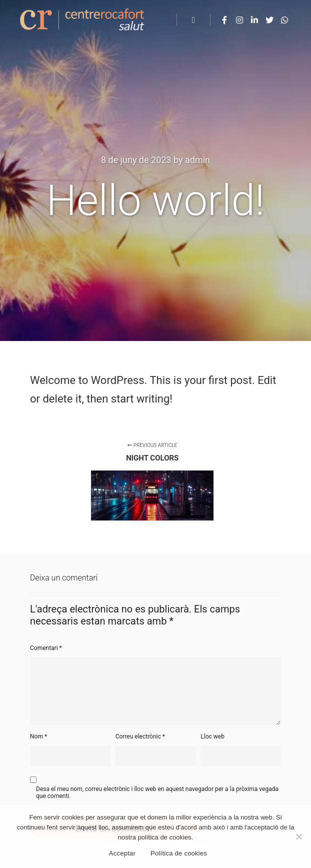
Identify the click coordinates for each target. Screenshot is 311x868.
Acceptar (122, 853)
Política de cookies (179, 853)
